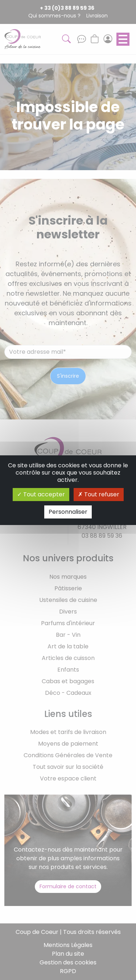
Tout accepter (41, 494)
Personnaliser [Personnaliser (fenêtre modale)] (68, 512)
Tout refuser (99, 494)
